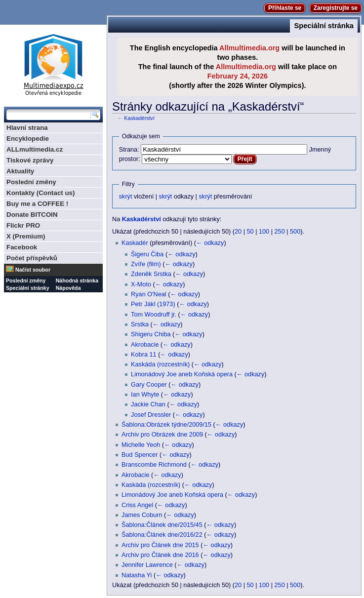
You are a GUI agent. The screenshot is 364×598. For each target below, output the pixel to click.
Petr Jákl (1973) (153, 304)
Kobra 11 (144, 355)
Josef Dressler (151, 415)
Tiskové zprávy (30, 160)
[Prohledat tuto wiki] (48, 115)
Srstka (140, 324)
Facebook (22, 247)
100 (264, 232)
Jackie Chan (148, 404)
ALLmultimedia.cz (35, 149)
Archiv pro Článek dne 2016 (160, 555)
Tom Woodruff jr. (154, 315)
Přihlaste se (285, 8)
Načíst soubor (33, 270)
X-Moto (141, 284)
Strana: (129, 150)
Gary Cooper (149, 385)
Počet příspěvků (32, 258)
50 (250, 232)
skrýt (126, 197)
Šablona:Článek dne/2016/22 (162, 535)
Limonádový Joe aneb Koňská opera (182, 374)
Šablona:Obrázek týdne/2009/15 (166, 425)
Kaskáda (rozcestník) (160, 364)
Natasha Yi (137, 575)
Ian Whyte (145, 395)
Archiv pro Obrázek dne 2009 (162, 435)
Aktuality (20, 171)
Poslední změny (31, 182)
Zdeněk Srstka (151, 274)
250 (280, 232)
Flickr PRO (23, 225)
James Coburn (142, 515)
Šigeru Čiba (147, 254)
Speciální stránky (28, 288)
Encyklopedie (28, 139)
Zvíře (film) (146, 264)
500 (295, 232)
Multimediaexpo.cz (53, 63)
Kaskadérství (139, 118)
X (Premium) (26, 236)
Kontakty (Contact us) (40, 193)
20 (238, 232)
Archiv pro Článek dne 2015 (160, 545)
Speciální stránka (324, 26)
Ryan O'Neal (149, 294)
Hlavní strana (27, 128)
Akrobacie (145, 345)
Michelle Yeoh (141, 445)
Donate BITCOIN (32, 215)
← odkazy (210, 243)
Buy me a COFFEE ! (37, 204)
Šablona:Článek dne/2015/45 (162, 525)
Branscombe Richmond (154, 465)
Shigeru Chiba (151, 334)
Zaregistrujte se (336, 8)
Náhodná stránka (77, 280)
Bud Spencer (140, 455)
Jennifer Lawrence (147, 565)
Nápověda (68, 288)
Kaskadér (135, 243)
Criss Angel (137, 505)
